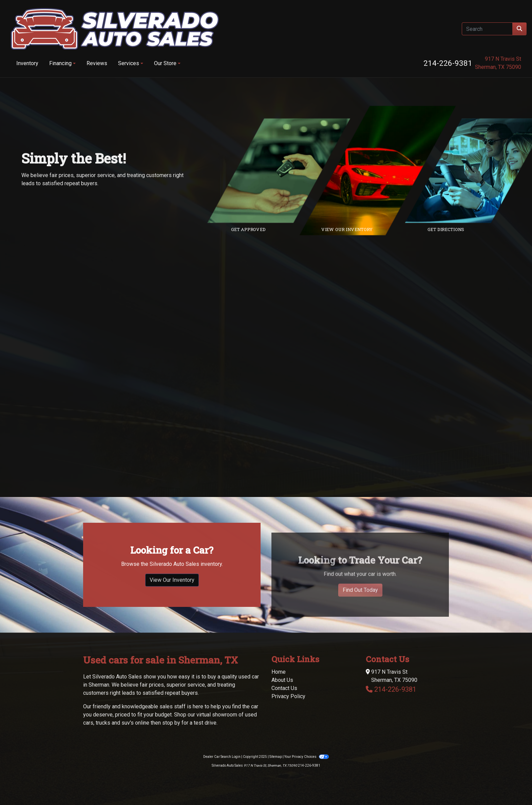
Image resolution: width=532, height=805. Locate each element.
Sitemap (276, 757)
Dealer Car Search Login (222, 757)
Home (279, 672)
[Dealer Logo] (115, 29)
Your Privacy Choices (306, 757)
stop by (171, 723)
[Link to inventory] (383, 171)
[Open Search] (487, 29)
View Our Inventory (172, 592)
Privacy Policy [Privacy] (288, 696)
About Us (282, 680)
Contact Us (284, 688)
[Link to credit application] (284, 171)
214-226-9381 (448, 63)
